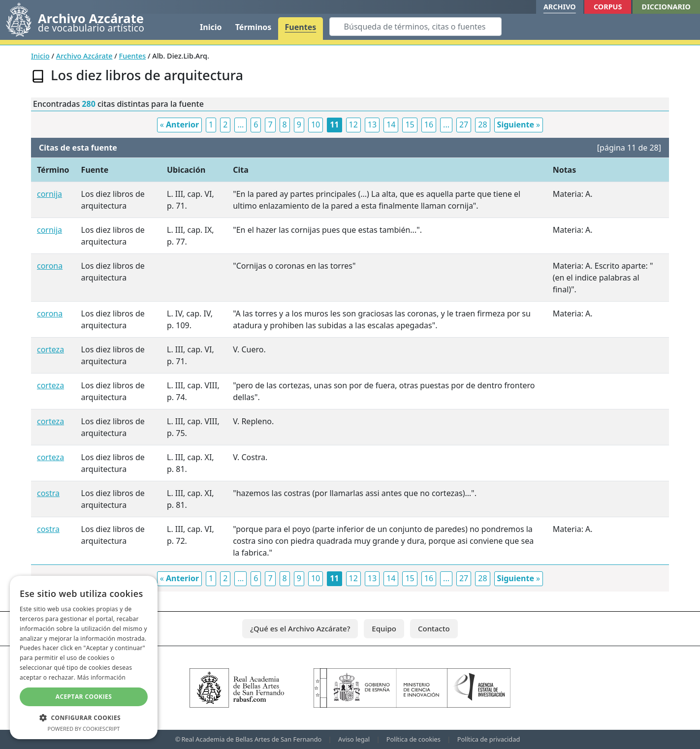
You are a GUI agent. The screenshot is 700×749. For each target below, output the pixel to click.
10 (316, 125)
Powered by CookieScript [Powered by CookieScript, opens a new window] (84, 729)
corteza (50, 349)
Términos (254, 27)
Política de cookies (414, 739)
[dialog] (84, 657)
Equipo (384, 628)
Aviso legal (354, 739)
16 (429, 125)
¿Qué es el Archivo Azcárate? (300, 628)
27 (464, 125)
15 (410, 125)
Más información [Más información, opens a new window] (101, 677)
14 (391, 125)
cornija (49, 194)
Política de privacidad (489, 739)
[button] (84, 718)
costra (48, 493)
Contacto (434, 628)
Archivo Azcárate (84, 56)
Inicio (211, 27)
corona (50, 266)
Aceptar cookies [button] (84, 697)
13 (372, 125)
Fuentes (301, 27)
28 (482, 125)
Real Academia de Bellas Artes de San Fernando (251, 739)
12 (353, 125)
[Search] (415, 27)
